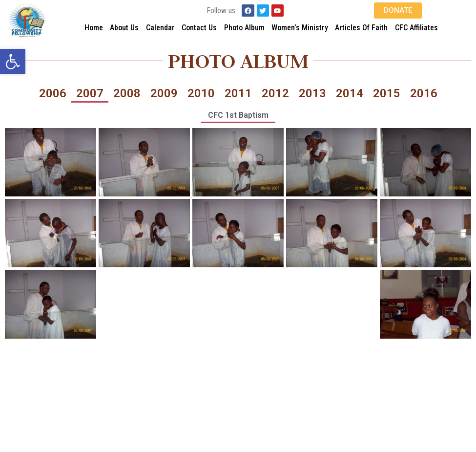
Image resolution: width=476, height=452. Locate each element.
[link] (13, 62)
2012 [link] (275, 93)
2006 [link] (53, 93)
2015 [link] (387, 93)
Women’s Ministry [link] (300, 28)
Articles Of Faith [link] (361, 28)
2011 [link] (238, 93)
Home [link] (94, 28)
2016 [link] (424, 93)
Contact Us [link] (199, 28)
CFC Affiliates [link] (416, 28)
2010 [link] (201, 93)
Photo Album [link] (244, 28)
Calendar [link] (160, 28)
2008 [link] (127, 93)
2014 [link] (350, 93)
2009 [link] (164, 93)
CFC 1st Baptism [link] (238, 115)
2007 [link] (90, 93)
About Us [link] (124, 28)
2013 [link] (312, 93)
